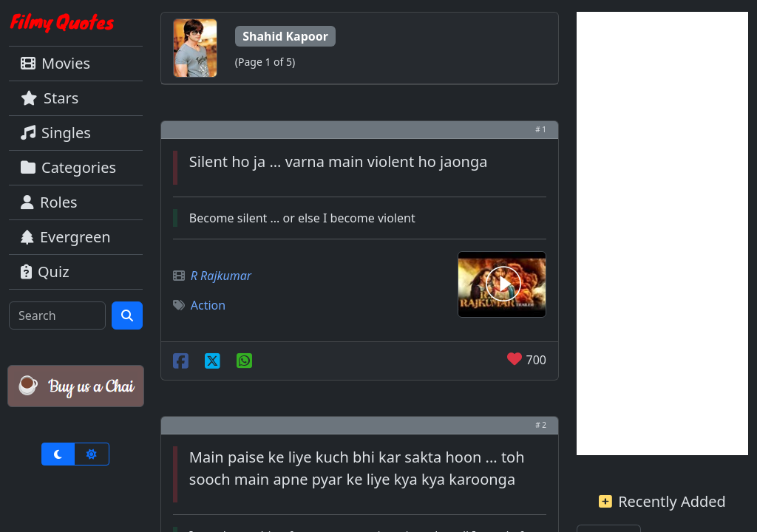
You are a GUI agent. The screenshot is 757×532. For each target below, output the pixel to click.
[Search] (57, 316)
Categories (68, 167)
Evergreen (66, 237)
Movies (55, 63)
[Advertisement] (662, 233)
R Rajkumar (221, 276)
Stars (50, 98)
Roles (49, 202)
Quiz (45, 272)
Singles (56, 133)
